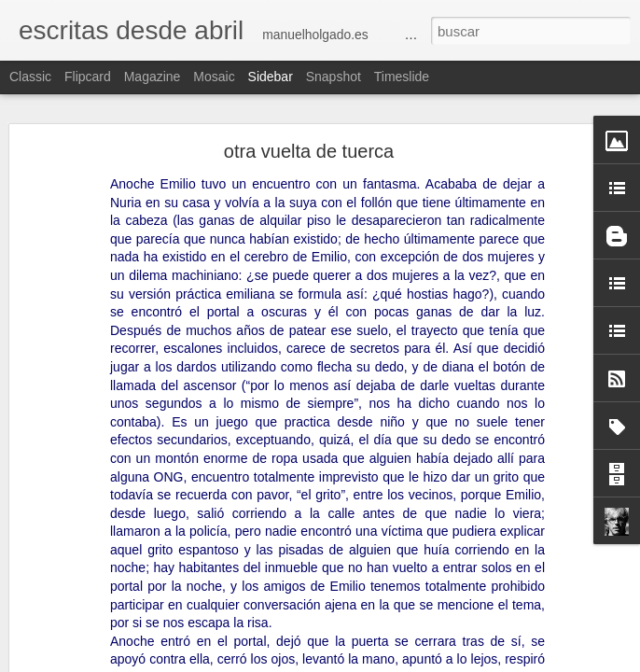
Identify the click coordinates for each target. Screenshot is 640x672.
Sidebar (271, 77)
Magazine (153, 77)
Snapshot (334, 77)
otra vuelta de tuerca (309, 151)
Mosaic (214, 77)
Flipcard (88, 77)
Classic (30, 77)
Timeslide (402, 77)
